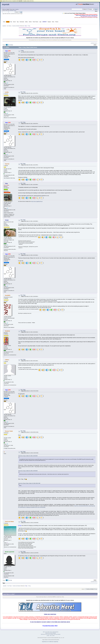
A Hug (22, 51)
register (17, 9)
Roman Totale (9, 431)
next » (96, 43)
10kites (7, 360)
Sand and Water (10, 522)
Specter (7, 164)
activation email (13, 10)
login (13, 9)
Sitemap (52, 634)
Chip (26, 26)
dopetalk (6, 5)
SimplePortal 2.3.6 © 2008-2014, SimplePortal (50, 642)
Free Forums (47, 634)
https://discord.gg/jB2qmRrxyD (37, 201)
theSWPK (8, 295)
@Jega (20, 526)
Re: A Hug (23, 92)
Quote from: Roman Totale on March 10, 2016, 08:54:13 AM (29, 483)
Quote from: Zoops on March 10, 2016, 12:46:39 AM (28, 456)
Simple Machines (55, 632)
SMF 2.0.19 (45, 632)
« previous (93, 43)
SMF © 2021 (50, 632)
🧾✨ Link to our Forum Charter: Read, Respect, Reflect (74, 13)
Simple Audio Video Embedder (51, 633)
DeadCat (7, 331)
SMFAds (42, 634)
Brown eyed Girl (10, 552)
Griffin (7, 92)
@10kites (20, 534)
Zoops (7, 220)
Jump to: (83, 589)
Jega (6, 51)
